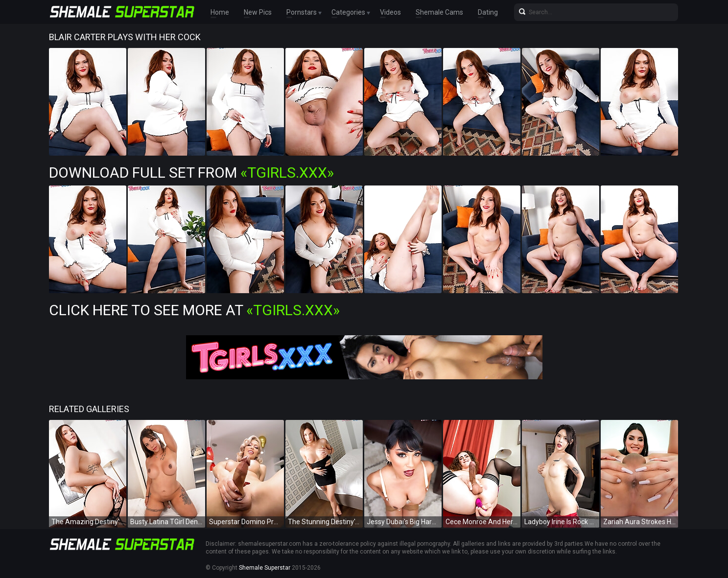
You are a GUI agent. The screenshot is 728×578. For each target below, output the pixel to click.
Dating (488, 12)
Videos (390, 12)
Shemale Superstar (265, 568)
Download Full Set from (191, 173)
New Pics (258, 12)
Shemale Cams (439, 12)
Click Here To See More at (194, 310)
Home (220, 12)
